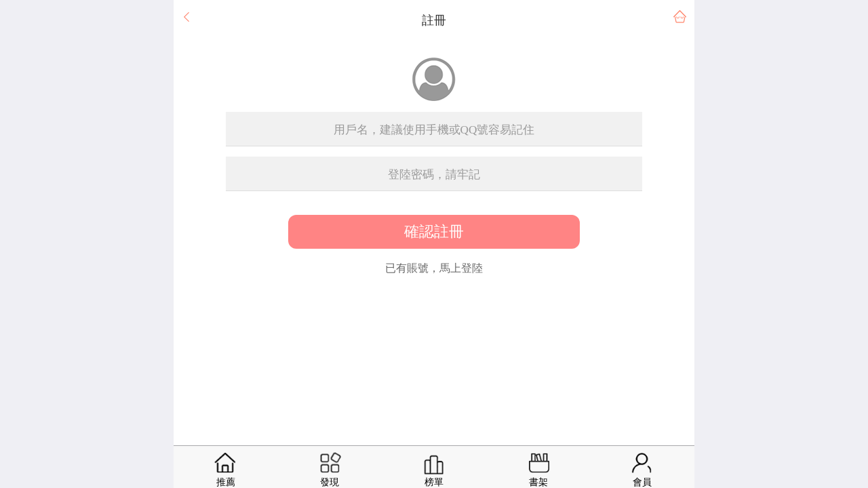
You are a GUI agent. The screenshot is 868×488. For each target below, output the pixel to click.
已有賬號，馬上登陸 (434, 268)
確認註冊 (434, 232)
